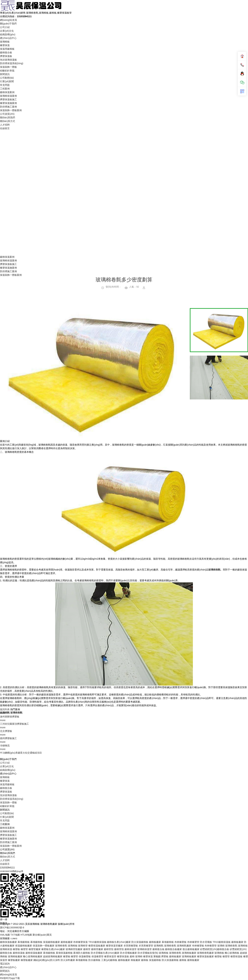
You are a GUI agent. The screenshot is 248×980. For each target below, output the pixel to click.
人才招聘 (5, 125)
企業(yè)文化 (7, 31)
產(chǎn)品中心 (8, 38)
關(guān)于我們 (8, 24)
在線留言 (5, 128)
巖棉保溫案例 (7, 92)
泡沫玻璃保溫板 (8, 60)
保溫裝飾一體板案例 (11, 110)
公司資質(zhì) (7, 114)
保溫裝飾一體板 (8, 67)
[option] (92, 747)
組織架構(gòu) (8, 34)
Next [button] (173, 747)
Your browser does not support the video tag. (124, 192)
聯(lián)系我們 (7, 118)
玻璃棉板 (5, 42)
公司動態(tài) (7, 78)
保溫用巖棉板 (7, 49)
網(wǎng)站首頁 (9, 20)
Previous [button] (11, 747)
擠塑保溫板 (6, 56)
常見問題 (5, 85)
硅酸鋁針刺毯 (7, 71)
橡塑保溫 (5, 45)
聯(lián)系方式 (7, 121)
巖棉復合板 (6, 52)
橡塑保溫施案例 (8, 103)
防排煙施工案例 (8, 107)
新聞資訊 (5, 74)
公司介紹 (5, 27)
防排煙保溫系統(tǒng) (12, 63)
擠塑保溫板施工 (8, 99)
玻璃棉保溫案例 (8, 96)
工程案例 (5, 89)
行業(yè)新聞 (7, 81)
